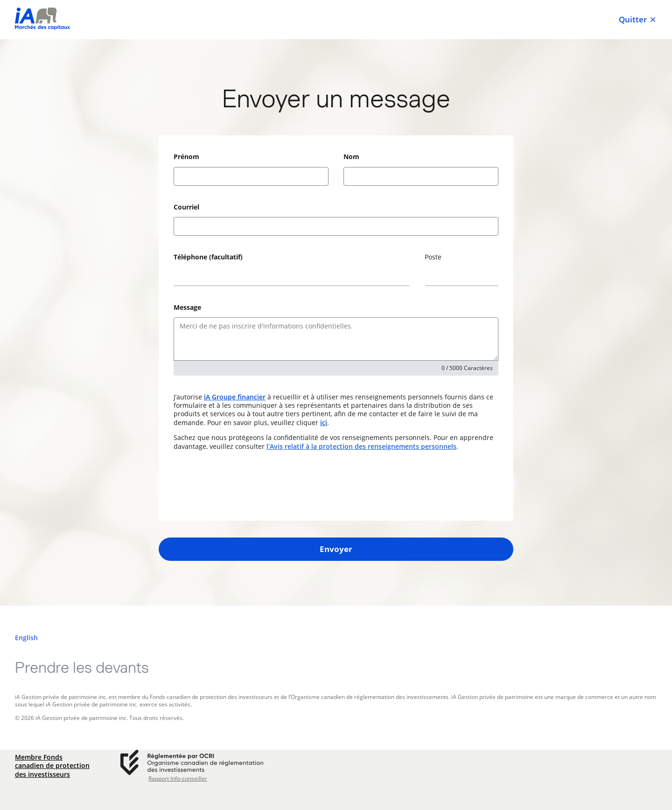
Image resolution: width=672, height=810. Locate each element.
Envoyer (336, 549)
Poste (433, 257)
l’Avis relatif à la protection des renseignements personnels (361, 446)
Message (187, 307)
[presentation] (245, 486)
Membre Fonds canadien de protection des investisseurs (52, 766)
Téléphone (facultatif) (208, 257)
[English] (26, 638)
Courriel (186, 207)
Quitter (638, 20)
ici (324, 422)
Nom (351, 157)
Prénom (186, 157)
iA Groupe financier (235, 397)
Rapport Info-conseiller (178, 779)
